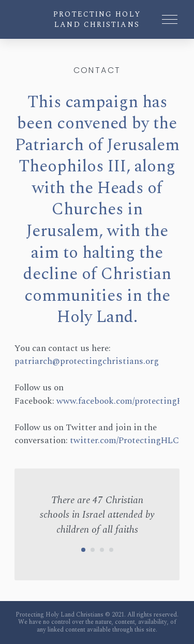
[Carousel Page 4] (111, 550)
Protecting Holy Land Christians (97, 19)
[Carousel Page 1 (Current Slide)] (83, 550)
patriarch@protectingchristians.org (87, 361)
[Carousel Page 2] (93, 550)
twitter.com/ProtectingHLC (124, 441)
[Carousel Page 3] (102, 550)
